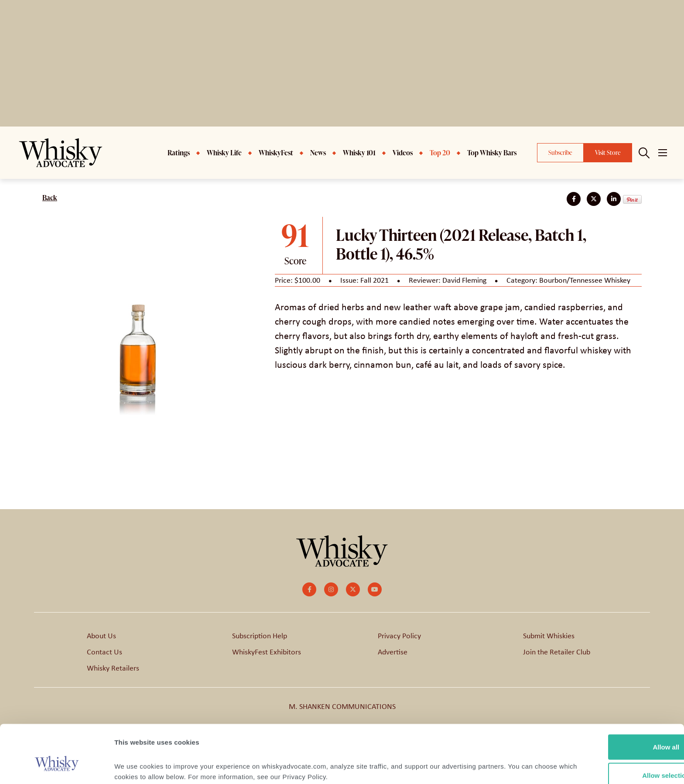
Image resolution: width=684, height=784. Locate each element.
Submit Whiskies (549, 636)
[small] (309, 589)
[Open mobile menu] (663, 153)
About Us (101, 636)
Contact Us (104, 652)
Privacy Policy (399, 636)
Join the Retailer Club (557, 652)
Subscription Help (260, 636)
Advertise (393, 652)
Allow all (611, 704)
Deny (611, 761)
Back (50, 198)
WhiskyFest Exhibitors (267, 652)
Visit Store (608, 152)
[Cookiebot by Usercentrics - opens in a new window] (56, 767)
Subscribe (560, 152)
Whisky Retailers (113, 668)
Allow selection (611, 732)
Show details (458, 762)
